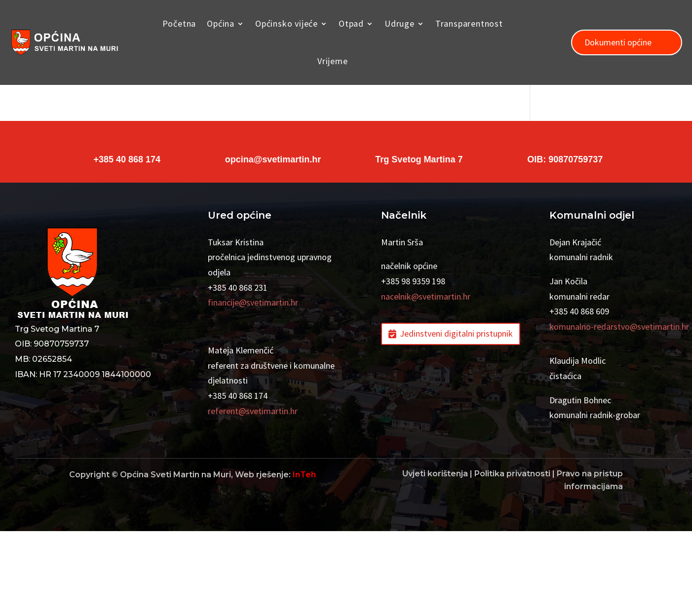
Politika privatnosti (512, 558)
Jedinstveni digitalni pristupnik (456, 418)
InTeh (304, 559)
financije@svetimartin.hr (253, 387)
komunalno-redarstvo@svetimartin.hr (619, 411)
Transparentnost (469, 23)
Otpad (351, 23)
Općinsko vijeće (287, 23)
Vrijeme (333, 61)
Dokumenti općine (618, 42)
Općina (221, 23)
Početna (179, 23)
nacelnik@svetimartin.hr (426, 381)
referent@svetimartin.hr (253, 496)
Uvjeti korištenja (435, 558)
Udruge (400, 23)
